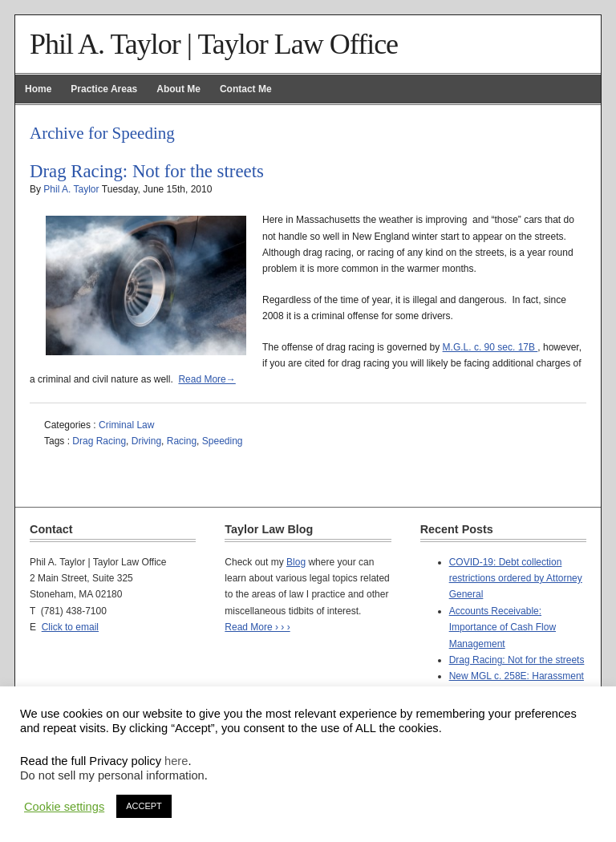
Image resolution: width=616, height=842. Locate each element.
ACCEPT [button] (144, 806)
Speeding (223, 441)
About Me (178, 89)
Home (38, 89)
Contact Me (246, 89)
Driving (146, 441)
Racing (182, 441)
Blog (296, 562)
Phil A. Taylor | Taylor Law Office (214, 44)
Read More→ (207, 379)
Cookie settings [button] (64, 807)
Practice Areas (104, 89)
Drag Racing (99, 441)
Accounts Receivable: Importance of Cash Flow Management (503, 627)
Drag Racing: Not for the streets (147, 171)
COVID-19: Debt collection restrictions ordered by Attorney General (516, 579)
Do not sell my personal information (112, 775)
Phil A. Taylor (71, 189)
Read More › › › (257, 627)
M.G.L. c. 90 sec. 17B (490, 347)
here (176, 761)
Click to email (70, 627)
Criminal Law (126, 425)
